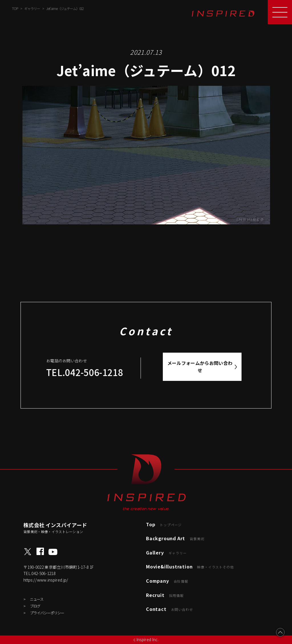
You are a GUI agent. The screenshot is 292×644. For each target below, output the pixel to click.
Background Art (175, 538)
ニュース (37, 599)
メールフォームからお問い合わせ (200, 367)
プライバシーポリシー (47, 613)
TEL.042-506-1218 (85, 372)
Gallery (166, 552)
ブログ (35, 606)
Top (164, 524)
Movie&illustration (190, 566)
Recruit (165, 595)
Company (167, 581)
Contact (169, 609)
